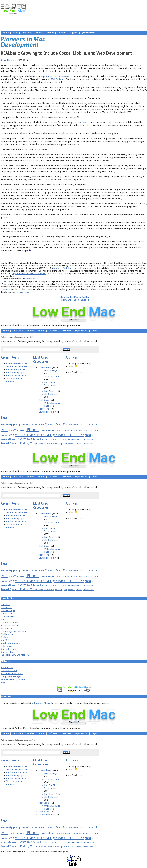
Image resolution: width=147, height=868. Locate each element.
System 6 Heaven (9, 649)
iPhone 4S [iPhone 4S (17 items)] (43, 430)
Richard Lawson (8, 60)
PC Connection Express (12, 674)
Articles (39, 33)
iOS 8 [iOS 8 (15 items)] (19, 431)
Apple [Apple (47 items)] (13, 424)
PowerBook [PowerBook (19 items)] (89, 440)
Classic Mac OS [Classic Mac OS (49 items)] (56, 424)
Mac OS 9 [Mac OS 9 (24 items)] (9, 435)
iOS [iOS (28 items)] (14, 430)
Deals (15, 33)
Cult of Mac (6, 608)
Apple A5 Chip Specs (16, 372)
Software (62, 33)
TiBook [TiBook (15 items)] (57, 444)
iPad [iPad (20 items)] (23, 430)
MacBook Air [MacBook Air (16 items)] (80, 431)
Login (94, 331)
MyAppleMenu (8, 616)
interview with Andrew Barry (58, 76)
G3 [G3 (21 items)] (86, 425)
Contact (92, 257)
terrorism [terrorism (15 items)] (51, 444)
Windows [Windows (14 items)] (79, 444)
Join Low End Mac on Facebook (74, 300)
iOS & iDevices (51, 394)
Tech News (44, 409)
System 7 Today (8, 652)
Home (6, 33)
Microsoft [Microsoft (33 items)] (14, 439)
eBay (3, 682)
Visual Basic (82, 122)
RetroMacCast (7, 628)
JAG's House (6, 646)
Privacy (84, 257)
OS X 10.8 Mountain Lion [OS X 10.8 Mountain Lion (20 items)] (73, 440)
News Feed (66, 331)
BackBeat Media (42, 703)
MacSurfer (5, 605)
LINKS (5, 281)
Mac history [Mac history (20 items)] (91, 430)
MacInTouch (58, 106)
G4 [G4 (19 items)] (89, 425)
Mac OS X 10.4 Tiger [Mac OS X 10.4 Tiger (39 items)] (43, 435)
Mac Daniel (50, 391)
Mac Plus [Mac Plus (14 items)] (95, 436)
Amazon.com (7, 668)
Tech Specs (27, 33)
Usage (76, 257)
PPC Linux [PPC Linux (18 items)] (16, 444)
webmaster (30, 279)
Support (74, 33)
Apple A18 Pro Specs (16, 375)
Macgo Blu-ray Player (11, 676)
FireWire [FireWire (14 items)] (81, 425)
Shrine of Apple (8, 611)
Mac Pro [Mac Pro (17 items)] (4, 440)
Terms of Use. (22, 292)
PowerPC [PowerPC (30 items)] (6, 443)
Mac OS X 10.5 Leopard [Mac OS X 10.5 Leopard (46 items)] (74, 435)
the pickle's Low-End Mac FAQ (15, 655)
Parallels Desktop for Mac (13, 679)
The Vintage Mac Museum (13, 631)
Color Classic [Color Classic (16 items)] (73, 425)
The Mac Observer (9, 622)
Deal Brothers (7, 634)
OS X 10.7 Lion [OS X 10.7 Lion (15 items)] (56, 440)
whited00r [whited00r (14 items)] (71, 444)
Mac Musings (51, 370)
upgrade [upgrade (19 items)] (64, 444)
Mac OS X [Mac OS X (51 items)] (22, 435)
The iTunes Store (9, 671)
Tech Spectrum (52, 376)
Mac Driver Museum (10, 643)
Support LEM (81, 331)
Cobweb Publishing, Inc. (66, 268)
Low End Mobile (46, 412)
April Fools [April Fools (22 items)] (23, 425)
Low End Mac (45, 367)
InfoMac (5, 619)
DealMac (5, 637)
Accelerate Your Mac (10, 625)
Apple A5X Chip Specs (16, 369)
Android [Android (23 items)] (5, 425)
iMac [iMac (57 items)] (4, 430)
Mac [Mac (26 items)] (65, 430)
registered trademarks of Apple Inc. (29, 274)
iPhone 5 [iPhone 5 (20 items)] (51, 430)
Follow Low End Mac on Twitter (74, 297)
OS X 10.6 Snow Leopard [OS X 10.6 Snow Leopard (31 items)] (35, 439)
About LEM (57, 257)
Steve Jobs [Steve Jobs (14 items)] (43, 444)
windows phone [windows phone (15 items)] (89, 444)
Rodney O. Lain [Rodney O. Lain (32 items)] (29, 443)
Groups (50, 33)
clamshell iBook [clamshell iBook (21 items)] (37, 425)
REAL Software (58, 79)
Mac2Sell (5, 640)
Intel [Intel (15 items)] (10, 431)
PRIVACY (6, 289)
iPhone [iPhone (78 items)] (32, 430)
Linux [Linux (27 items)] (59, 430)
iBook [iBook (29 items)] (94, 425)
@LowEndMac (88, 33)
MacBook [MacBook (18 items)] (71, 430)
